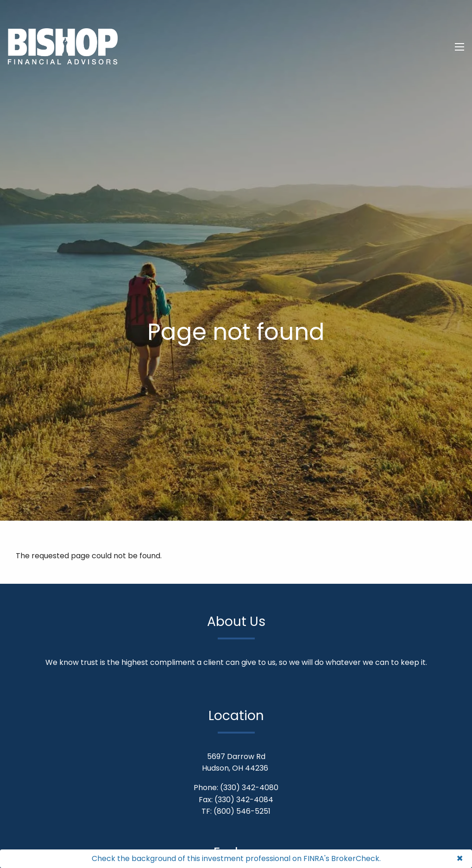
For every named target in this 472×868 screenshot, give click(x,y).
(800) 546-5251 (242, 811)
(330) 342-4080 (249, 788)
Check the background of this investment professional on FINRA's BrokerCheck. (236, 858)
